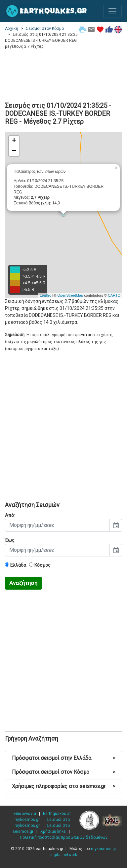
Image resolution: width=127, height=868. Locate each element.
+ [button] (14, 141)
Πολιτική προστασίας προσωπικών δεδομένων (64, 837)
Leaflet (45, 295)
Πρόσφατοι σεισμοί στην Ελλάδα (63, 758)
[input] (57, 525)
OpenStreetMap (70, 295)
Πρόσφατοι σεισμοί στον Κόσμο (63, 772)
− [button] (14, 151)
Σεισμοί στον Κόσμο (45, 29)
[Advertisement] (63, 76)
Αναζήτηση (23, 583)
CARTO (114, 295)
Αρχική (12, 29)
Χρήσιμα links (53, 832)
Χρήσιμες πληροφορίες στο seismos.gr (63, 786)
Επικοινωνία (25, 814)
